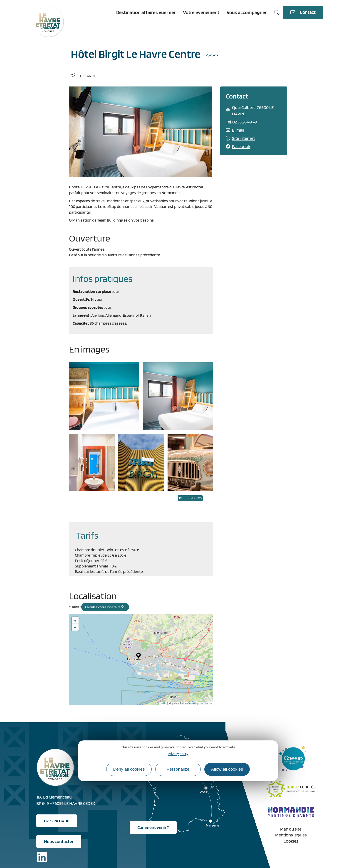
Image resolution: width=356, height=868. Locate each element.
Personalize (178, 769)
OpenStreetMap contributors (197, 703)
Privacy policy (178, 754)
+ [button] (75, 620)
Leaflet (163, 703)
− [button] (75, 627)
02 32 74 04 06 (57, 821)
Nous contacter (59, 841)
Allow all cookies (227, 769)
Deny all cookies (129, 769)
